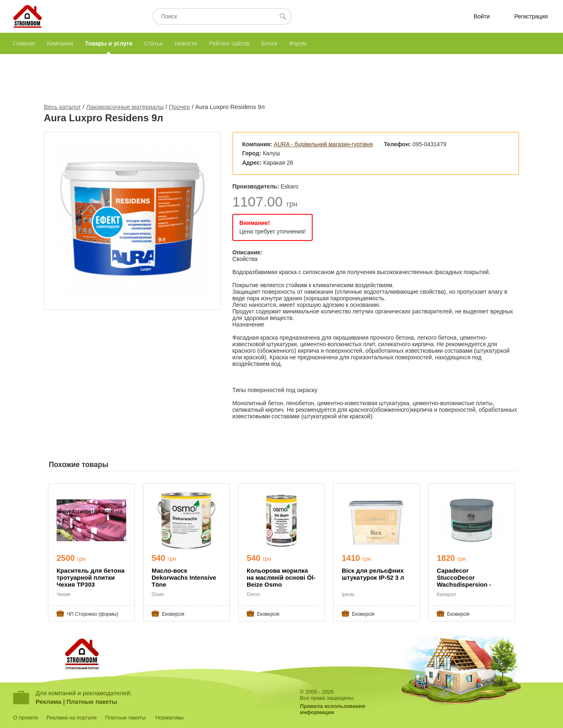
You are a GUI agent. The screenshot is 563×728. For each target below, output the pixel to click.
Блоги (269, 43)
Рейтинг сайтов (229, 43)
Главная (24, 43)
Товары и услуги (109, 43)
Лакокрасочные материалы (125, 107)
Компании (60, 43)
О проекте (26, 718)
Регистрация (531, 16)
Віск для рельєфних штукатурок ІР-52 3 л (373, 574)
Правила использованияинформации (333, 709)
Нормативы (169, 718)
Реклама (49, 702)
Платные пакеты (92, 702)
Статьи (153, 43)
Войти (482, 16)
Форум (298, 43)
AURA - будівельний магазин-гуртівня (323, 144)
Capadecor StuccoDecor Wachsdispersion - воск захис (464, 578)
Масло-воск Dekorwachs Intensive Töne (184, 577)
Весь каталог (62, 107)
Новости (186, 43)
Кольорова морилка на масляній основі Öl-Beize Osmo (281, 577)
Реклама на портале (72, 718)
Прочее (179, 107)
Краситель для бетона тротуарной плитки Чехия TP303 (91, 577)
